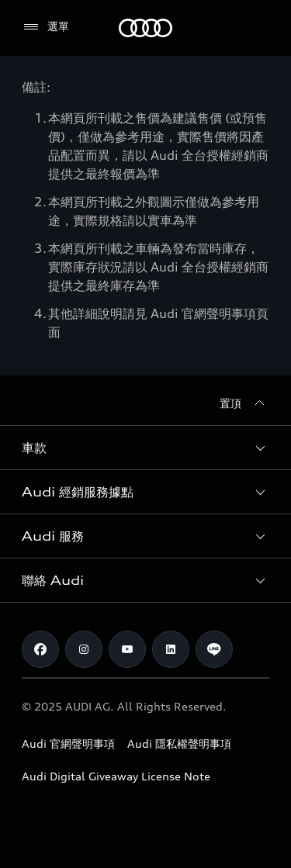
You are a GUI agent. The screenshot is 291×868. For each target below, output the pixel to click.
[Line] (214, 649)
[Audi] (145, 28)
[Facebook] (40, 649)
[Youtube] (127, 649)
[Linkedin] (171, 649)
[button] (145, 448)
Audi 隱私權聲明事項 (179, 744)
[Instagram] (84, 649)
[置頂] (244, 403)
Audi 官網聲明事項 (68, 744)
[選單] (45, 27)
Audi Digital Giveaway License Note (116, 776)
